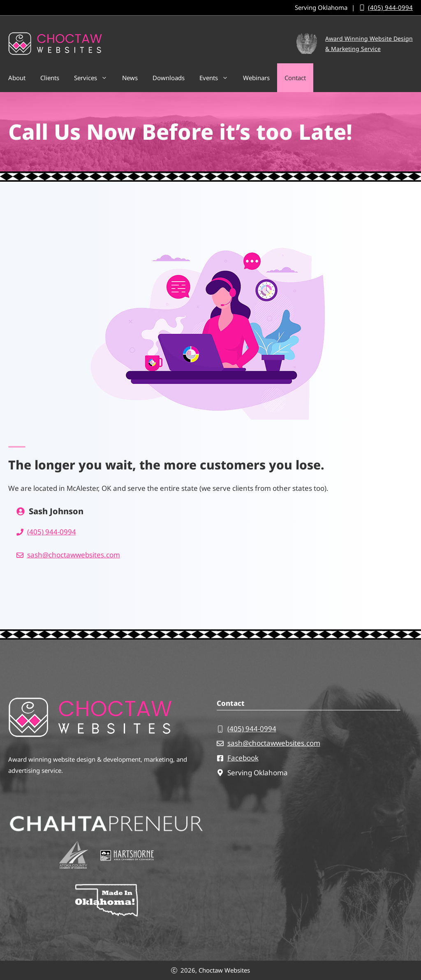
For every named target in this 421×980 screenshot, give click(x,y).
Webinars (256, 78)
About (17, 78)
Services (94, 78)
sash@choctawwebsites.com (74, 555)
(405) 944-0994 (390, 7)
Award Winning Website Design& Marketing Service (369, 44)
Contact (295, 78)
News (130, 78)
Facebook (243, 758)
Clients (50, 78)
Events (217, 78)
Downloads (169, 78)
